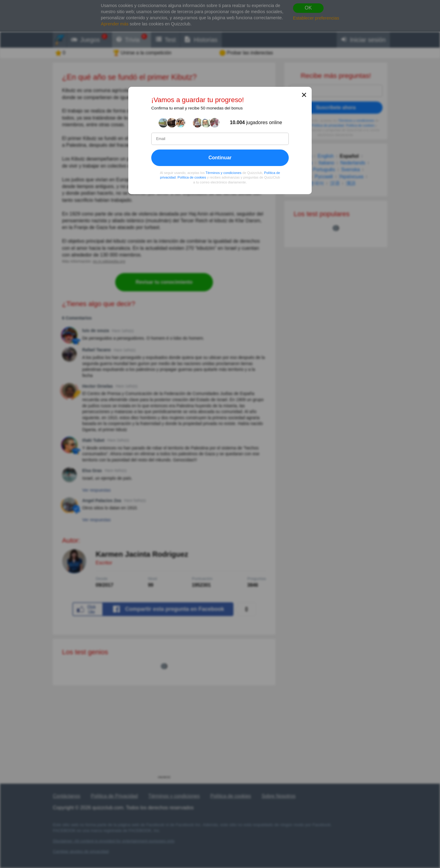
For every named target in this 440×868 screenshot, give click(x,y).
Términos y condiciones (224, 173)
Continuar (220, 158)
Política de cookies (192, 177)
